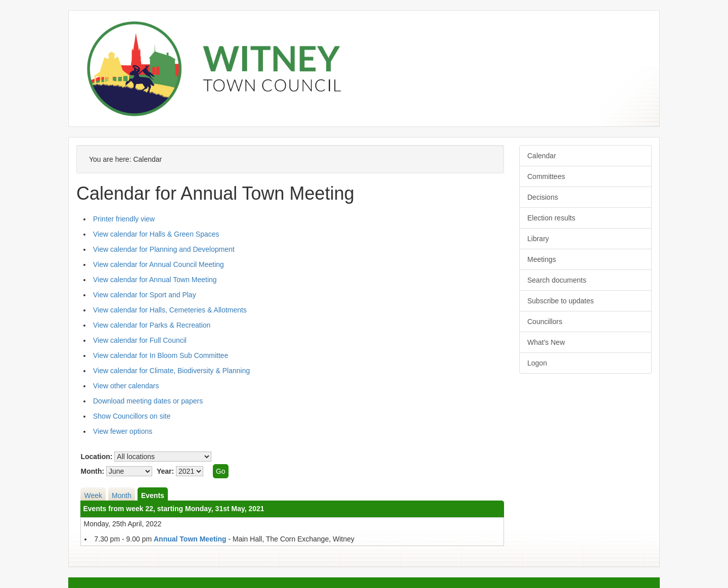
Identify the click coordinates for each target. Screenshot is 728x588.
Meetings (542, 259)
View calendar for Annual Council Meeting (158, 264)
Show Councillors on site (132, 416)
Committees (546, 176)
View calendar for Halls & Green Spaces (156, 234)
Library (538, 239)
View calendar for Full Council (140, 340)
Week (93, 495)
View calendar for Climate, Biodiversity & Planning (171, 371)
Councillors (545, 322)
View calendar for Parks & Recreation (152, 325)
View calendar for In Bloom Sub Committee (161, 355)
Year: (165, 471)
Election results (551, 218)
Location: (96, 457)
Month (122, 495)
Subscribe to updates (561, 301)
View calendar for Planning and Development (164, 249)
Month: (92, 471)
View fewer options (123, 431)
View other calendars (126, 386)
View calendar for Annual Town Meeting (155, 280)
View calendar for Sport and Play (145, 295)
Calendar (542, 156)
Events (153, 495)
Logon (537, 363)
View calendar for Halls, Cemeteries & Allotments (170, 310)
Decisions (543, 197)
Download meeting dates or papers (148, 401)
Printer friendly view (124, 219)
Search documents (557, 280)
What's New (546, 342)
